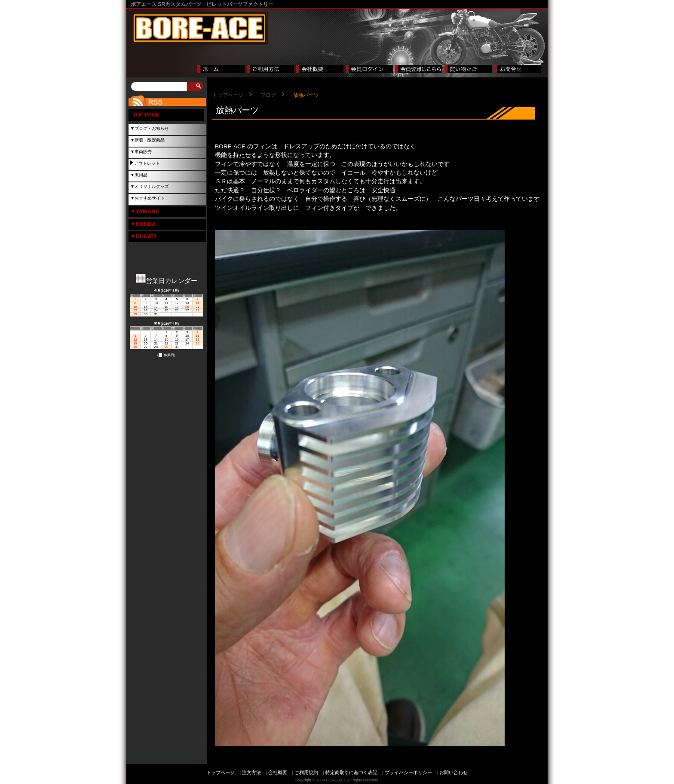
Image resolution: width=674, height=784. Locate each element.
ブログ (268, 95)
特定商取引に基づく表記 (351, 772)
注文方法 (251, 772)
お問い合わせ (453, 772)
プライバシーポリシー (408, 772)
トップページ (228, 95)
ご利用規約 (306, 772)
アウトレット (147, 163)
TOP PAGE (146, 115)
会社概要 (278, 772)
